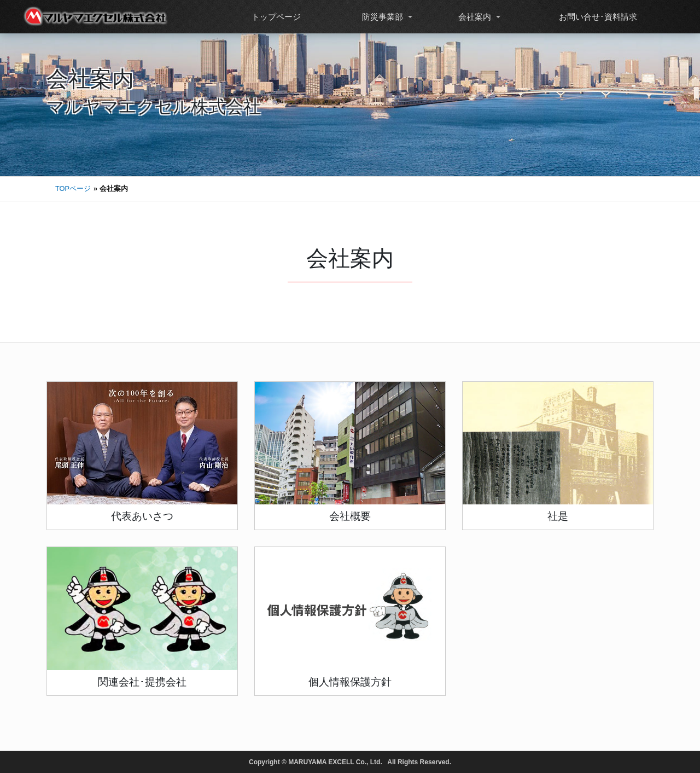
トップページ (275, 17)
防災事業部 (381, 17)
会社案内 (474, 17)
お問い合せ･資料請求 (597, 17)
